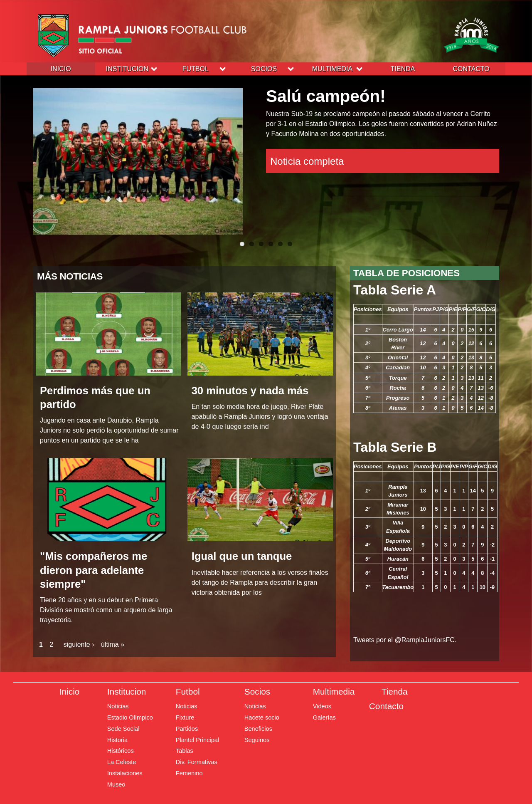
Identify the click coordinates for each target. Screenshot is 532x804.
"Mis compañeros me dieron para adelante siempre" (94, 570)
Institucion (127, 69)
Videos (322, 706)
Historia (117, 740)
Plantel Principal (197, 740)
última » (113, 644)
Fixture (185, 717)
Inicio (61, 69)
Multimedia (332, 69)
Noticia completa (309, 163)
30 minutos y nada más (250, 391)
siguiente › (79, 644)
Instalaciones (125, 773)
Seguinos (257, 740)
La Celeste (122, 762)
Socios (264, 69)
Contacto (471, 69)
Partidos (187, 729)
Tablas (185, 751)
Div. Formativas (197, 762)
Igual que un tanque (242, 556)
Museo (116, 784)
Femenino (189, 773)
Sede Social (123, 729)
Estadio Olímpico (130, 717)
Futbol (196, 69)
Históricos (121, 751)
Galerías (324, 717)
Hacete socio (262, 717)
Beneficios (258, 729)
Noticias (118, 706)
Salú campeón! (334, 97)
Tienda (403, 69)
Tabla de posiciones (406, 273)
